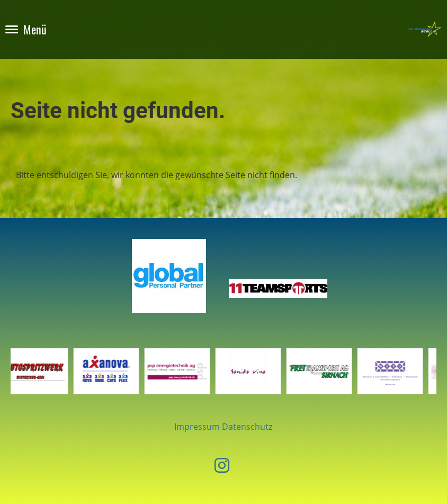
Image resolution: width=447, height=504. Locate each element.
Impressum (197, 427)
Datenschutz (247, 427)
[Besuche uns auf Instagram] (222, 465)
